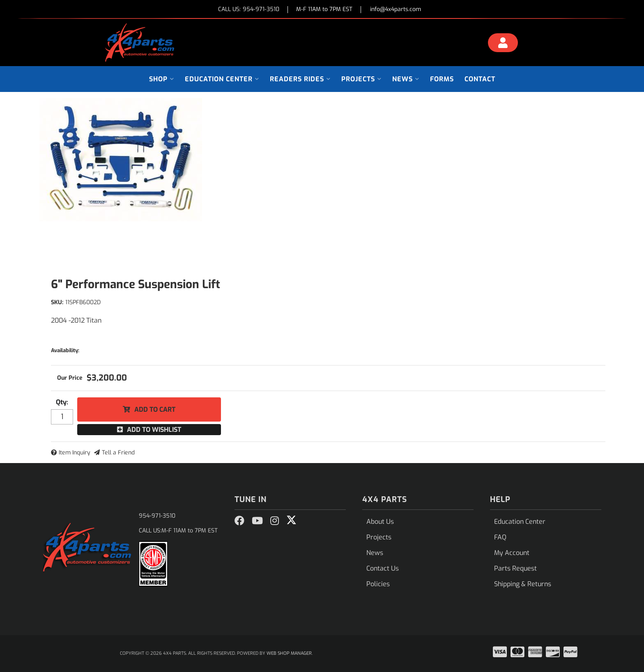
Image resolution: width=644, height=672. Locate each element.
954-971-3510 (157, 516)
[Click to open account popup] (503, 44)
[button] (162, 79)
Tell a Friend (118, 453)
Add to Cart (155, 409)
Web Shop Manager (289, 653)
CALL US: (249, 10)
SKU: (57, 302)
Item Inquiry (75, 453)
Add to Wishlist (154, 430)
